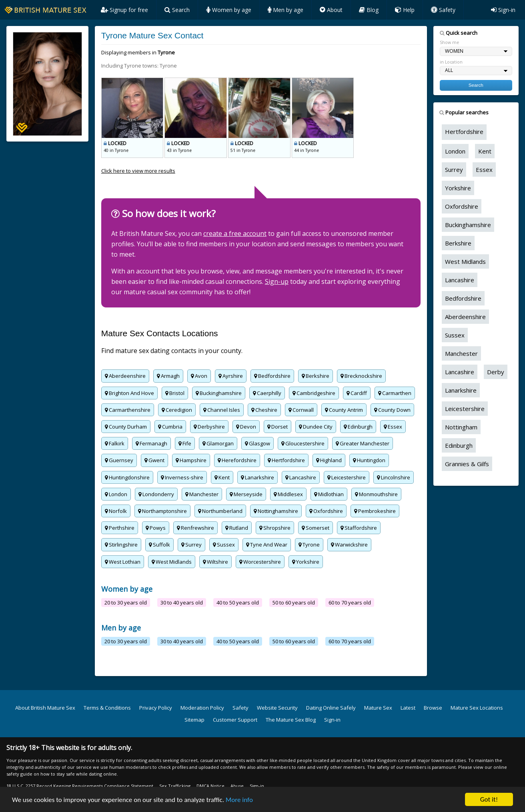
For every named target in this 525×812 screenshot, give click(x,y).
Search (177, 10)
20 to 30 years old (126, 603)
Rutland (237, 528)
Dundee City (316, 427)
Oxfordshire (326, 511)
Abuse (237, 786)
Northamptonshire (162, 511)
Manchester (202, 494)
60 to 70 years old (350, 603)
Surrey (191, 545)
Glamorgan (218, 443)
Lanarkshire (257, 477)
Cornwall (301, 410)
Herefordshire (237, 460)
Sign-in (503, 10)
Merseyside (246, 494)
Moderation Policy (202, 708)
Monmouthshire (376, 494)
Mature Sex (378, 708)
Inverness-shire (182, 477)
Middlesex (288, 494)
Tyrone (309, 545)
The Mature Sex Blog (291, 720)
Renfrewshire (195, 528)
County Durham (126, 427)
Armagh (168, 376)
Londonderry (156, 494)
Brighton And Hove (129, 393)
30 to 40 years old (182, 603)
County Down (392, 410)
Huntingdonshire (127, 477)
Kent (222, 477)
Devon (246, 427)
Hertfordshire (286, 460)
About (331, 10)
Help (405, 10)
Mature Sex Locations (477, 708)
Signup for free (124, 10)
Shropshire (275, 528)
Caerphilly (267, 393)
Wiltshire (215, 562)
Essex (393, 427)
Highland (329, 460)
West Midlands (172, 562)
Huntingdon (369, 460)
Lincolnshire (394, 477)
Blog (369, 10)
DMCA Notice (210, 786)
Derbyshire (209, 427)
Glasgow (257, 443)
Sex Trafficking (175, 786)
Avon (199, 376)
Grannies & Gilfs (467, 464)
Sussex (224, 545)
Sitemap (194, 720)
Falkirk (115, 443)
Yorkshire (306, 562)
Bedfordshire (272, 376)
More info (239, 800)
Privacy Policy (156, 708)
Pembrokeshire (375, 511)
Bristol (175, 393)
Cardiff (357, 393)
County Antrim (344, 410)
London (116, 494)
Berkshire (316, 376)
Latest (408, 708)
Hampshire (191, 460)
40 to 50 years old (238, 603)
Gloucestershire (303, 443)
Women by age (229, 10)
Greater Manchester (363, 443)
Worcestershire (260, 562)
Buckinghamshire (219, 393)
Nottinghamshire (276, 511)
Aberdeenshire (125, 376)
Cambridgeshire (314, 393)
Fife (185, 443)
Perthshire (120, 528)
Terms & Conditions (107, 708)
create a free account (235, 233)
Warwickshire (349, 545)
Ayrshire (231, 376)
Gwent (154, 460)
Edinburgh (358, 427)
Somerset (316, 528)
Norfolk (116, 511)
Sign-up (277, 281)
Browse (433, 708)
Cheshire (264, 410)
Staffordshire (359, 528)
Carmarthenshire (128, 410)
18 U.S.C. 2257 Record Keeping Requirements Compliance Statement (80, 786)
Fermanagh (151, 443)
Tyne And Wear (267, 545)
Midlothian (329, 494)
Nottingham (461, 427)
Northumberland (220, 511)
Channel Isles (222, 410)
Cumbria (170, 427)
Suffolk (159, 545)
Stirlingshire (121, 545)
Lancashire (301, 477)
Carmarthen (395, 393)
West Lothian (123, 562)
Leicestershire (347, 477)
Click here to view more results (138, 171)
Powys (156, 528)
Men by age (286, 10)
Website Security (277, 708)
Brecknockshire (361, 376)
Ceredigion (177, 410)
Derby (496, 372)
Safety (443, 10)
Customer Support (235, 720)
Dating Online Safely (331, 708)
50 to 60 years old (294, 603)
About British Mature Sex (45, 708)
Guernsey (119, 460)
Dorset (278, 427)
